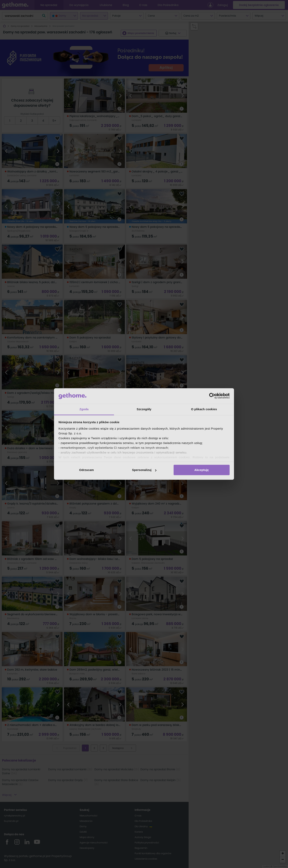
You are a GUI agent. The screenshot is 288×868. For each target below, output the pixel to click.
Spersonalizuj (144, 470)
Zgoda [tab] (84, 409)
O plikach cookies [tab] (204, 409)
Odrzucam (86, 470)
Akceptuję (202, 470)
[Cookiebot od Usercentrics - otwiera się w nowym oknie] (212, 396)
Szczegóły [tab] (144, 409)
